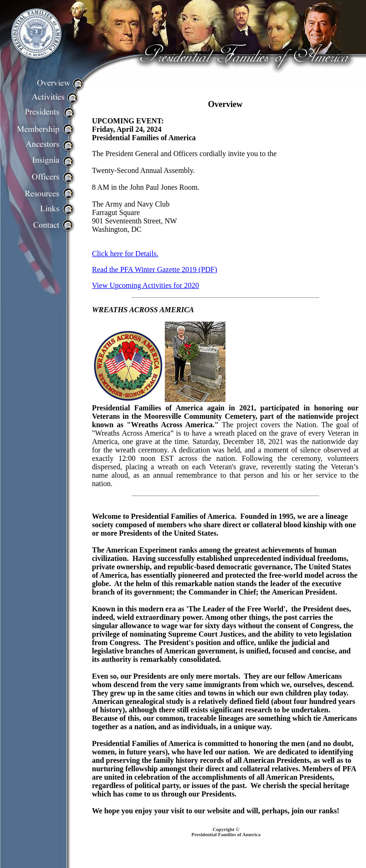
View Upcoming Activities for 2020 (145, 285)
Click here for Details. (125, 254)
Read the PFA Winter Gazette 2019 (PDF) (155, 269)
